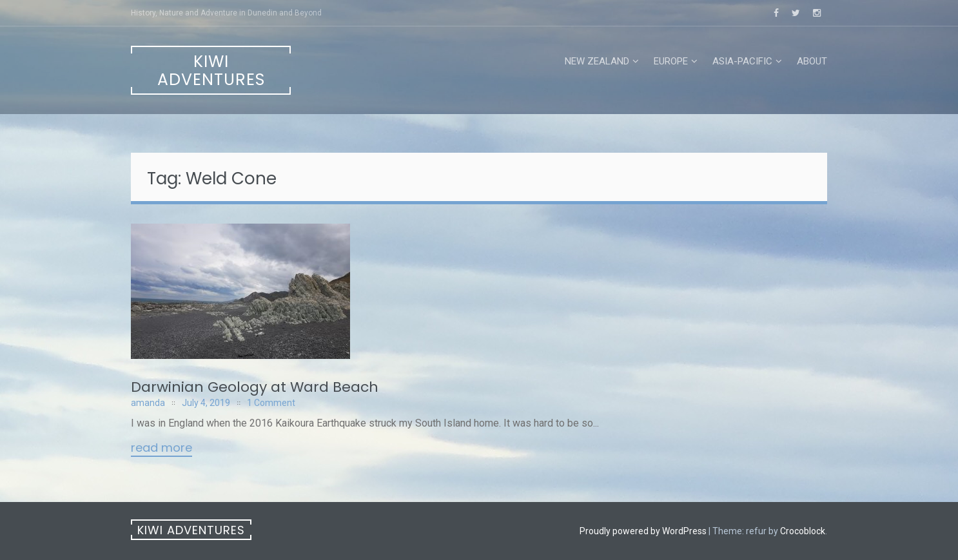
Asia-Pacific (742, 61)
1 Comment (271, 403)
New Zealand (597, 61)
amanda (148, 403)
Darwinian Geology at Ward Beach (255, 387)
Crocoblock (803, 531)
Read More (161, 449)
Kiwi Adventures (211, 71)
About (812, 61)
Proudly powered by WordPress (643, 531)
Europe (671, 61)
